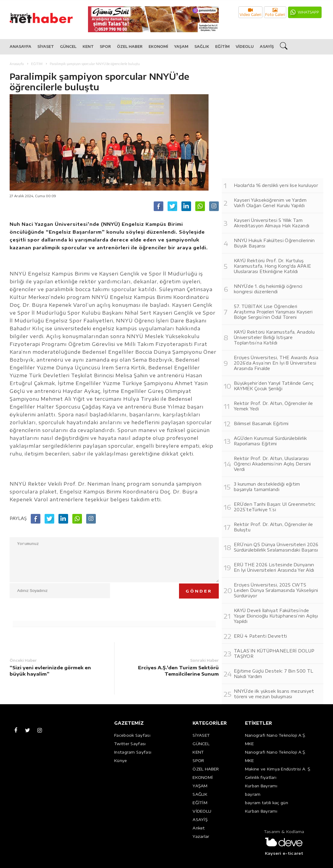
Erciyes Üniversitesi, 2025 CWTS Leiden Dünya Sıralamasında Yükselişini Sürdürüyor (276, 590)
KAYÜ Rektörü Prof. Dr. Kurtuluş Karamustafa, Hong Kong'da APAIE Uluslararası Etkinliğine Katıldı (272, 266)
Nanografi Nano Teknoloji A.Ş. (276, 735)
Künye (121, 761)
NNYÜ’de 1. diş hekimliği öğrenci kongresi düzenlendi (268, 289)
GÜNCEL (68, 47)
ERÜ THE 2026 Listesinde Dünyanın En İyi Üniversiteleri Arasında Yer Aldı (274, 567)
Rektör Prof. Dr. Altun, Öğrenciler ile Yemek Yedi (273, 406)
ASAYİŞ (267, 47)
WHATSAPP (308, 12)
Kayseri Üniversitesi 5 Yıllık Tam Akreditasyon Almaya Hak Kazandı (272, 223)
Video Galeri (250, 12)
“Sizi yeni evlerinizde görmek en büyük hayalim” (50, 671)
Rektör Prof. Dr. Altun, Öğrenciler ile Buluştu (273, 527)
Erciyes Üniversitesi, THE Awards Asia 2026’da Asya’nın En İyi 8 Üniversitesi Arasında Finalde (276, 363)
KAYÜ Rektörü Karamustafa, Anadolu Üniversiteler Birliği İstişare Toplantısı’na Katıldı (274, 337)
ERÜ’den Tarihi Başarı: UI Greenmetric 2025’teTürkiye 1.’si (275, 507)
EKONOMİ (158, 47)
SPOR (105, 47)
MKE (250, 744)
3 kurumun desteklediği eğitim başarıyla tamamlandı (267, 487)
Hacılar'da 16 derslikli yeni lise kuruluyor (276, 185)
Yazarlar (201, 836)
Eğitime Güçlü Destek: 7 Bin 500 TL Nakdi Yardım (273, 674)
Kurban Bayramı (261, 786)
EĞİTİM (222, 47)
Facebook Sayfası (132, 735)
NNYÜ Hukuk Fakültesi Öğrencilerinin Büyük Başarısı (274, 243)
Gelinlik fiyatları (261, 777)
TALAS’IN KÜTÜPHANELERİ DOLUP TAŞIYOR (274, 653)
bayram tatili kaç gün (267, 803)
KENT (88, 47)
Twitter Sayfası (130, 744)
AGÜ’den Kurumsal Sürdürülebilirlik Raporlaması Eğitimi (270, 441)
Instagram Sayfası (133, 752)
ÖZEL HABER (130, 47)
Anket (199, 828)
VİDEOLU (245, 47)
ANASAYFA (20, 47)
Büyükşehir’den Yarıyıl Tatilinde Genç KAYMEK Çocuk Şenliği (274, 386)
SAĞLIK (202, 47)
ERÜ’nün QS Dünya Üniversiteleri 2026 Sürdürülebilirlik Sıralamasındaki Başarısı (276, 547)
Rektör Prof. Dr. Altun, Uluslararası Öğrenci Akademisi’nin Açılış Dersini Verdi (272, 464)
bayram (253, 794)
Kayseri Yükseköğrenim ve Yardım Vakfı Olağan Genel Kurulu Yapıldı (270, 203)
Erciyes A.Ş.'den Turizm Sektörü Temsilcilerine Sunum (178, 671)
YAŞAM (181, 47)
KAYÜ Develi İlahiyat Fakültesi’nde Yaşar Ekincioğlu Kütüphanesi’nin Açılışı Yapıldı (276, 616)
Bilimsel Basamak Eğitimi (261, 423)
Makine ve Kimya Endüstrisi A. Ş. (278, 769)
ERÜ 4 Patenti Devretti (261, 636)
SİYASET (46, 47)
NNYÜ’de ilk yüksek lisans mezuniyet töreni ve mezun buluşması (274, 694)
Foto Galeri (275, 12)
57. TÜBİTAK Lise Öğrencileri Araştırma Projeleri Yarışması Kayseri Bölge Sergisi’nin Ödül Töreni (273, 312)
